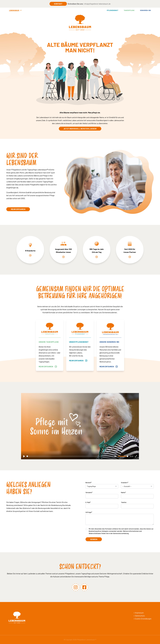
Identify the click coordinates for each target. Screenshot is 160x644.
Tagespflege (129, 10)
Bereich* (89, 482)
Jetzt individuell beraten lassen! (80, 129)
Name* (123, 492)
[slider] (70, 456)
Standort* (125, 482)
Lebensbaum (16, 10)
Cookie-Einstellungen (143, 619)
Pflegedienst (113, 10)
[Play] (24, 456)
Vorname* (89, 492)
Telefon (124, 502)
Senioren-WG (145, 10)
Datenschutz (140, 616)
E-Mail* (88, 502)
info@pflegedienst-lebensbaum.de (97, 4)
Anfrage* (89, 512)
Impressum (139, 613)
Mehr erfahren (18, 209)
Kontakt (58, 4)
